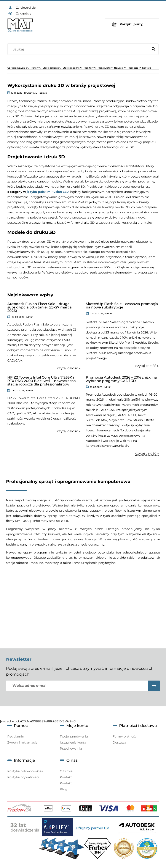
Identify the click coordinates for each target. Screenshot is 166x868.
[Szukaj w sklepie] (79, 49)
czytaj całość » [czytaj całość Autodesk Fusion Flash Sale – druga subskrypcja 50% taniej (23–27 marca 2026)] (69, 368)
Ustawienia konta (73, 742)
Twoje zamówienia (74, 736)
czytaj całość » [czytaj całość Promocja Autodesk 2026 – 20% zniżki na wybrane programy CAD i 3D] (147, 453)
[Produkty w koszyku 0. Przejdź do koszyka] (132, 24)
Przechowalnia (71, 748)
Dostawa (119, 742)
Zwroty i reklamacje (22, 742)
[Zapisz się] (154, 686)
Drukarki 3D (31, 93)
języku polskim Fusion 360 (48, 192)
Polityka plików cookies (25, 771)
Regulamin (16, 736)
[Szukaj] (153, 49)
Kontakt (66, 777)
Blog (64, 789)
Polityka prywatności (23, 777)
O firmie (66, 771)
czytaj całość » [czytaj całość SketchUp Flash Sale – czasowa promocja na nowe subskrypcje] (147, 366)
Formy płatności (125, 736)
